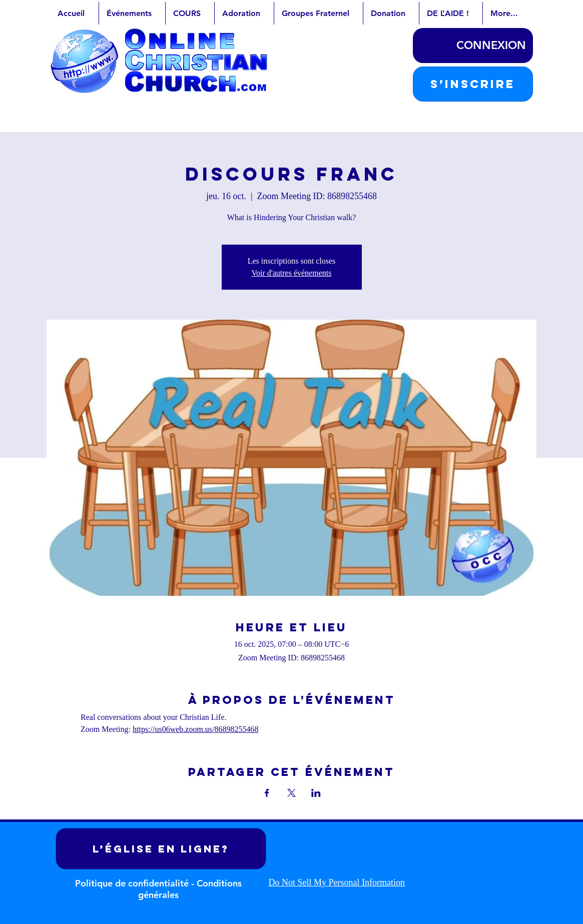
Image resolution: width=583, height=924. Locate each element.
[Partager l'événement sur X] (291, 793)
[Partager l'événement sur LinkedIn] (316, 793)
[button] (473, 84)
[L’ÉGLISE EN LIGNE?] (161, 849)
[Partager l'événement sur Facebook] (267, 793)
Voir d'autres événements (292, 273)
